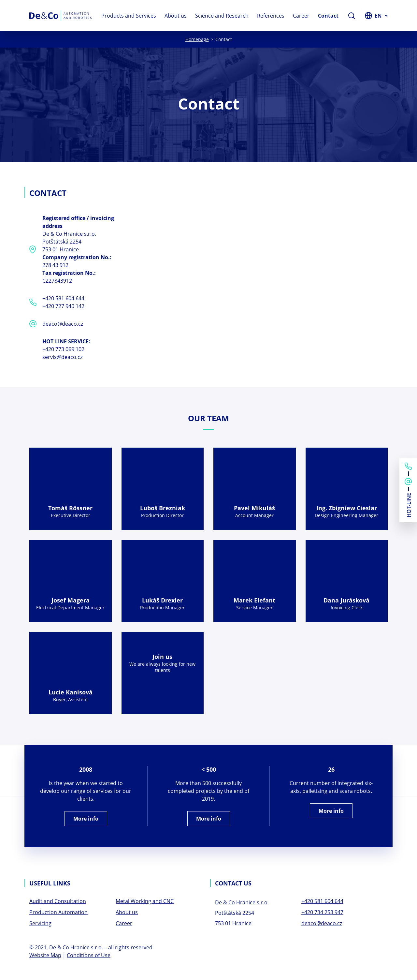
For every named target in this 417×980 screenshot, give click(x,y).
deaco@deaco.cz (63, 324)
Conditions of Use (89, 955)
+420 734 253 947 (322, 912)
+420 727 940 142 (63, 306)
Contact (328, 16)
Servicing (40, 923)
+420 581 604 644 (63, 298)
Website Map (45, 955)
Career (301, 16)
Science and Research (222, 16)
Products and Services (129, 16)
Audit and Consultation (58, 901)
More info (86, 819)
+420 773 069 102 (63, 349)
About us (176, 16)
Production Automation (58, 912)
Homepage (197, 39)
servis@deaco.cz (62, 357)
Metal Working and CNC (145, 901)
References (271, 16)
